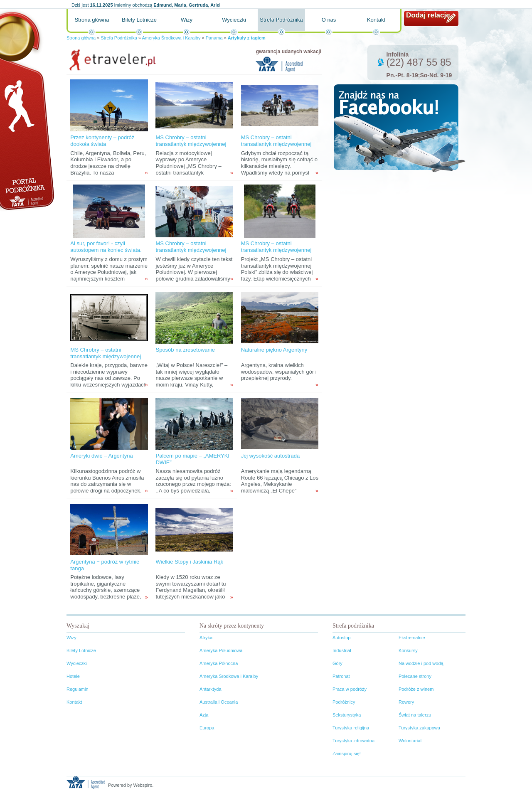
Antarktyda (211, 689)
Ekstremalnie (412, 638)
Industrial (342, 650)
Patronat (341, 676)
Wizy (187, 20)
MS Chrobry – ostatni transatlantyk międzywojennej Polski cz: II (191, 144)
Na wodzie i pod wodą (421, 663)
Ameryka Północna (219, 663)
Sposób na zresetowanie (185, 350)
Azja (204, 715)
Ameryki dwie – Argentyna (101, 456)
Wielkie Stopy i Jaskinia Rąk (189, 562)
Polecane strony (415, 676)
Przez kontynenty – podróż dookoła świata (102, 141)
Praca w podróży (350, 689)
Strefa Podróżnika (281, 20)
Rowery (406, 702)
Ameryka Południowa (221, 650)
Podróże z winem (416, 689)
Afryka (206, 638)
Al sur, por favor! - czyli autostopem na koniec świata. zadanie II (106, 250)
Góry (337, 663)
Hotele (73, 676)
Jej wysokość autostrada (271, 456)
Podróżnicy (344, 702)
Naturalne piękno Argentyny (274, 350)
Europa (207, 728)
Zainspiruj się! (347, 754)
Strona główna (92, 20)
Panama (214, 38)
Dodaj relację (428, 15)
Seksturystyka (347, 715)
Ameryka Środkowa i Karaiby (171, 38)
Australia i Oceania (219, 702)
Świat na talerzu (415, 715)
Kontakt (376, 20)
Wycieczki (234, 20)
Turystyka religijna (351, 728)
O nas (329, 20)
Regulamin (78, 689)
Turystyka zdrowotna (353, 741)
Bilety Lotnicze (139, 20)
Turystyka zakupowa (419, 728)
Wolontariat (410, 741)
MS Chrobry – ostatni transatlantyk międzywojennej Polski (276, 250)
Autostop (341, 638)
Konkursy (408, 650)
